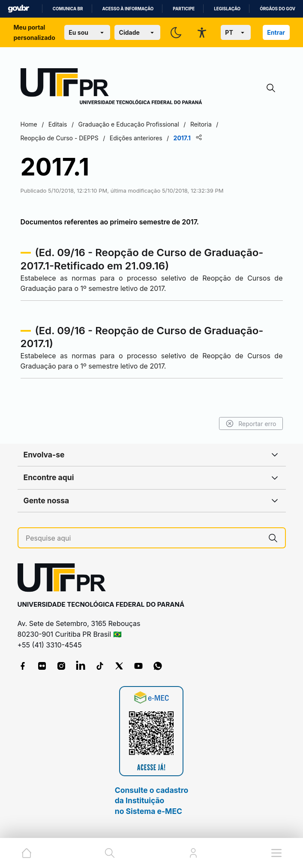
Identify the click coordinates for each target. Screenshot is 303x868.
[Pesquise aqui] (143, 538)
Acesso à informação (128, 9)
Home (29, 124)
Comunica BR (68, 9)
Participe (184, 9)
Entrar (276, 32)
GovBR (18, 9)
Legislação (227, 9)
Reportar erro (251, 423)
